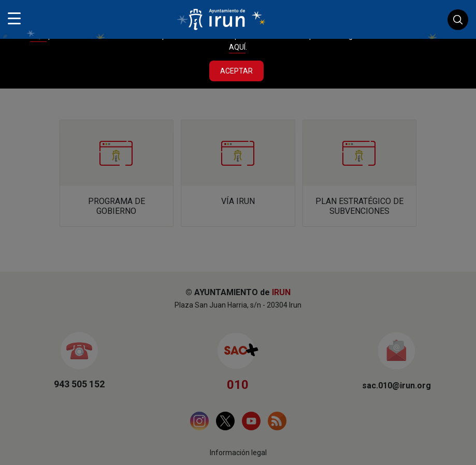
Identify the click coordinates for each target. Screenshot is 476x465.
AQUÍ (237, 47)
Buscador (458, 20)
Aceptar (236, 71)
